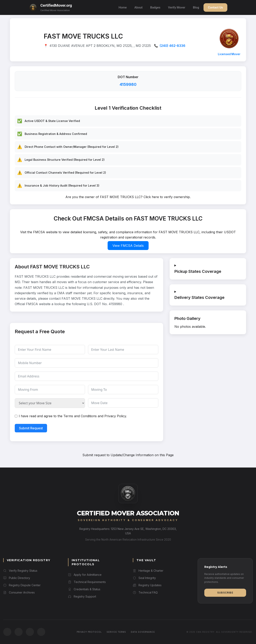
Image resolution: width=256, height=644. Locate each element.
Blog (196, 7)
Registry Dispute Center (22, 585)
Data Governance (143, 632)
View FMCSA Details (128, 246)
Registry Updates (147, 585)
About (138, 7)
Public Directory (17, 578)
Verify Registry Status (20, 571)
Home (123, 7)
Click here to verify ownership (167, 197)
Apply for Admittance (85, 575)
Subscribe (225, 593)
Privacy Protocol (89, 632)
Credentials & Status (84, 589)
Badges (155, 7)
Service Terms (116, 632)
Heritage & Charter (148, 571)
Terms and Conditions (80, 416)
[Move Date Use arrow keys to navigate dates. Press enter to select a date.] (123, 403)
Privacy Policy (115, 416)
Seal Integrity (144, 578)
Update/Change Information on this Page (142, 455)
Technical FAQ (145, 592)
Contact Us (215, 7)
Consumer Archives (19, 592)
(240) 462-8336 (173, 46)
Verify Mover (177, 7)
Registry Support (82, 596)
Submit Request (31, 428)
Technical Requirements (87, 582)
